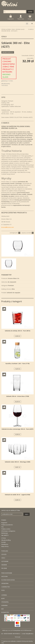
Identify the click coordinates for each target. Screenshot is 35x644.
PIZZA (3, 590)
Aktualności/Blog (6, 540)
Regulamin (4, 523)
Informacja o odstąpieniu (8, 531)
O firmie (4, 538)
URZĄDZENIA (5, 583)
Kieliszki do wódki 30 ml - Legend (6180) (17, 495)
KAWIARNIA (4, 605)
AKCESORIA (4, 576)
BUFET (3, 598)
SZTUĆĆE (4, 554)
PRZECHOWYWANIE (7, 573)
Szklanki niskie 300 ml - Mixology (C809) (17, 462)
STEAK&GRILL (5, 602)
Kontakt (4, 542)
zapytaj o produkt (27, 233)
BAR (2, 609)
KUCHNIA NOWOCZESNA (8, 580)
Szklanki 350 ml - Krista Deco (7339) (18, 396)
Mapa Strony (5, 546)
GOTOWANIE (5, 561)
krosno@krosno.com (8, 227)
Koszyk (30, 17)
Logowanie (11, 17)
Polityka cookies (6, 529)
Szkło (13, 29)
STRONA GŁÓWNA (6, 29)
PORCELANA (5, 551)
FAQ (2, 527)
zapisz (27, 514)
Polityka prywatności (7, 525)
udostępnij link (15, 233)
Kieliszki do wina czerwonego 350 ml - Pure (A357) (17, 429)
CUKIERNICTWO (6, 587)
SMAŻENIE (4, 565)
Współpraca (5, 544)
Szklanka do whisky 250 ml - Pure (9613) (17, 331)
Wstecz (31, 29)
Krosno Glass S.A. (8, 52)
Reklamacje (5, 533)
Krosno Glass (20, 29)
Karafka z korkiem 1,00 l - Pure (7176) (17, 364)
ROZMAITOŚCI (5, 612)
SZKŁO (3, 558)
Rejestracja (21, 17)
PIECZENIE (4, 568)
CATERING (4, 595)
